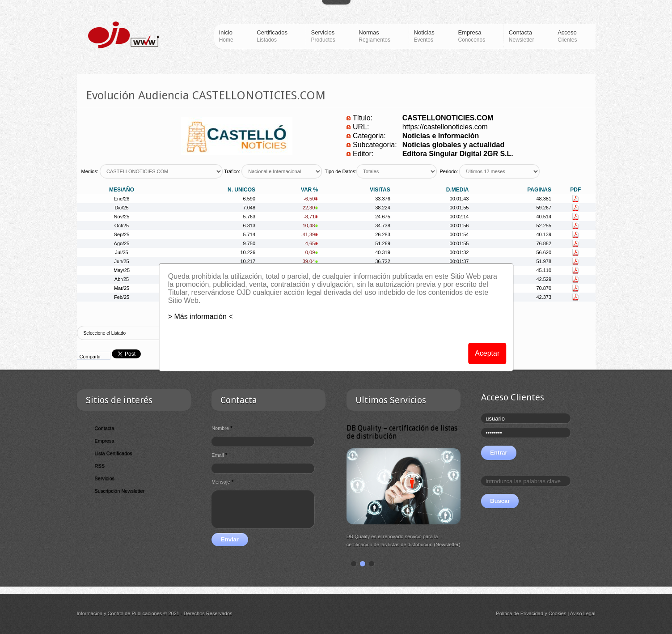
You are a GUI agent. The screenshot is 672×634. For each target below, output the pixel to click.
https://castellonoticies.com (445, 127)
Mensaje (222, 482)
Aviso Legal (583, 613)
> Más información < (201, 317)
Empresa (105, 441)
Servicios (105, 478)
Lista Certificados (114, 453)
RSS (100, 466)
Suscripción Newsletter (120, 491)
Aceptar (487, 353)
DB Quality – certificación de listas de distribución (402, 432)
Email (219, 455)
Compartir (90, 357)
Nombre (222, 428)
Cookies (558, 613)
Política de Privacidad (520, 613)
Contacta (105, 428)
